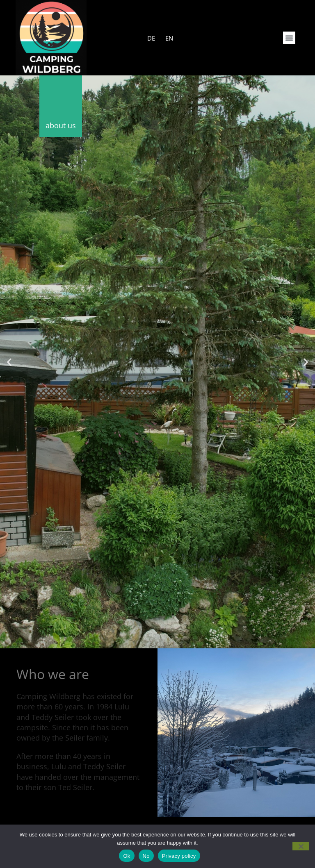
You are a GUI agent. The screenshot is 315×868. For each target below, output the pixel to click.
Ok (127, 856)
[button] (289, 38)
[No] (301, 846)
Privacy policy (179, 856)
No (146, 856)
